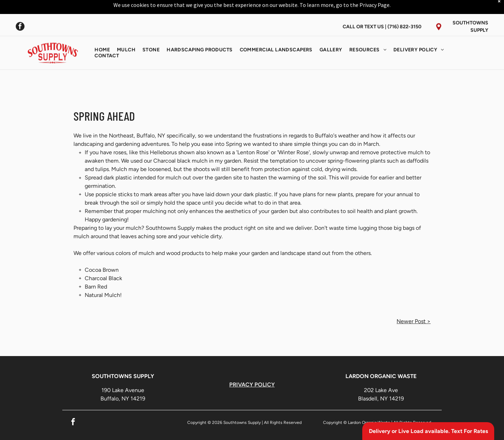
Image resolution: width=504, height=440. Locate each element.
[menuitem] (102, 32)
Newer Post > (414, 321)
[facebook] (20, 10)
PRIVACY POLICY (252, 385)
